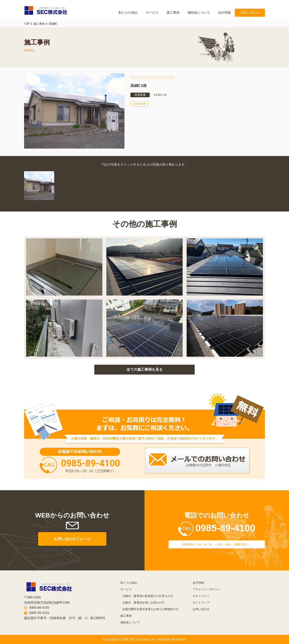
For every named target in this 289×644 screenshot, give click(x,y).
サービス (152, 13)
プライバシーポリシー (207, 589)
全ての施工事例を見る (144, 370)
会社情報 (224, 13)
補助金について (199, 13)
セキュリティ (201, 596)
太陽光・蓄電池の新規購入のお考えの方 (148, 596)
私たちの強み (128, 13)
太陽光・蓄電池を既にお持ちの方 (143, 603)
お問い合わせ (250, 13)
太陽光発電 (139, 104)
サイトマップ (201, 603)
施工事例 (173, 13)
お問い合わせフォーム (72, 539)
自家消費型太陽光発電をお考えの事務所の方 (151, 609)
